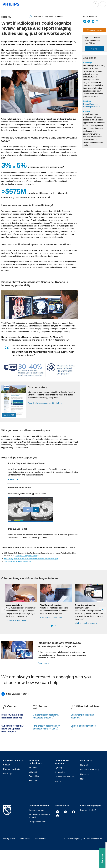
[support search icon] (96, 4)
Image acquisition (14, 605)
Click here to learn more (16, 620)
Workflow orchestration (51, 605)
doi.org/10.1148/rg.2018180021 (27, 556)
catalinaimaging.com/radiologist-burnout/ (19, 562)
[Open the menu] (103, 4)
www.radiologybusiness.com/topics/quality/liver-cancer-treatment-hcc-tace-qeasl (32, 559)
